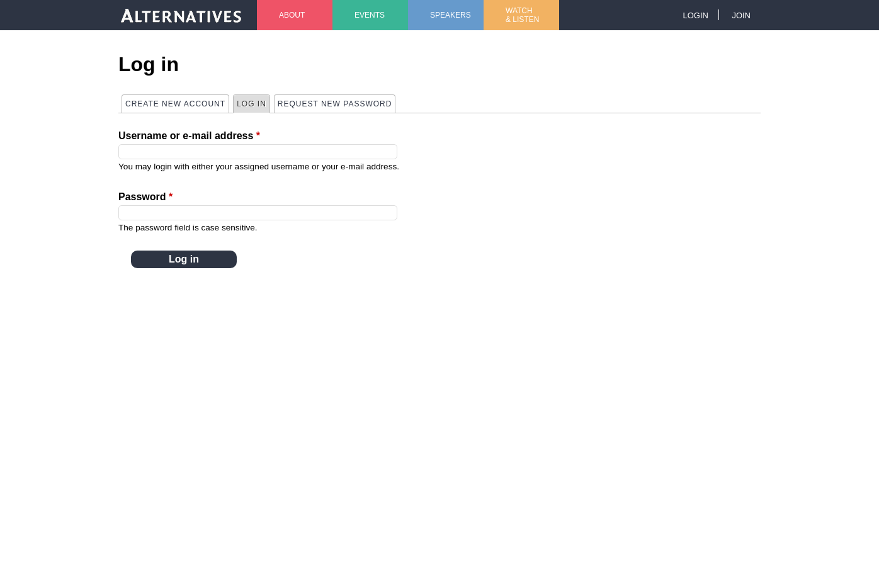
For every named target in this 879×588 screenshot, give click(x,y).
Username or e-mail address (189, 136)
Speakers (451, 15)
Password (145, 197)
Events (370, 15)
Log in (253, 103)
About (292, 15)
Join (741, 15)
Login (695, 15)
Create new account (175, 104)
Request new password (335, 104)
